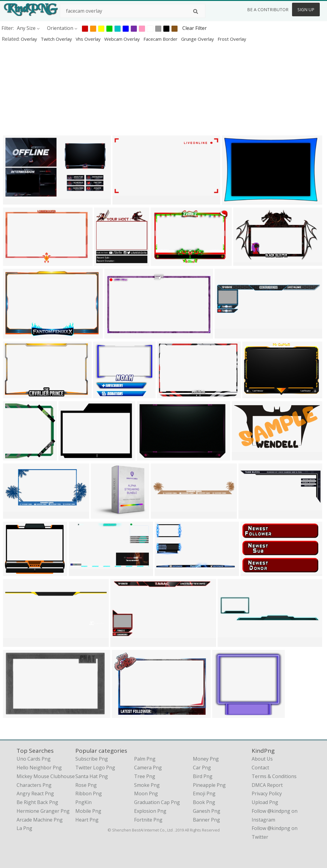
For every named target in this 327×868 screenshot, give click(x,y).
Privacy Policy (267, 793)
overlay (30, 39)
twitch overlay (57, 39)
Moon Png (146, 793)
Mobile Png (88, 811)
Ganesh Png (207, 811)
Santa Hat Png (92, 776)
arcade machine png (40, 820)
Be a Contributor (268, 10)
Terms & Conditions (274, 776)
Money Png (206, 759)
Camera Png (148, 768)
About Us (262, 759)
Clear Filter (195, 28)
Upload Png (265, 802)
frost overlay (232, 39)
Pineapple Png (209, 785)
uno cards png (34, 759)
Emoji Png (204, 793)
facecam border (161, 39)
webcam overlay (123, 39)
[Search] (196, 11)
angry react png (35, 793)
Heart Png (87, 820)
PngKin (83, 802)
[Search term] (133, 11)
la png (24, 828)
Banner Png (206, 820)
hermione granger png (43, 811)
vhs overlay (89, 39)
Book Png (204, 802)
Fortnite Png (148, 820)
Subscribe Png (92, 759)
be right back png (37, 802)
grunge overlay (198, 39)
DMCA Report (267, 785)
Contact (260, 768)
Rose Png (86, 785)
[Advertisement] (163, 89)
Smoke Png (147, 785)
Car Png (202, 768)
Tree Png (145, 776)
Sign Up (306, 10)
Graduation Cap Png (157, 802)
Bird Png (203, 776)
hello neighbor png (39, 768)
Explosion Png (150, 811)
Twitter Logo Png (95, 768)
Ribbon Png (89, 793)
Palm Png (145, 759)
